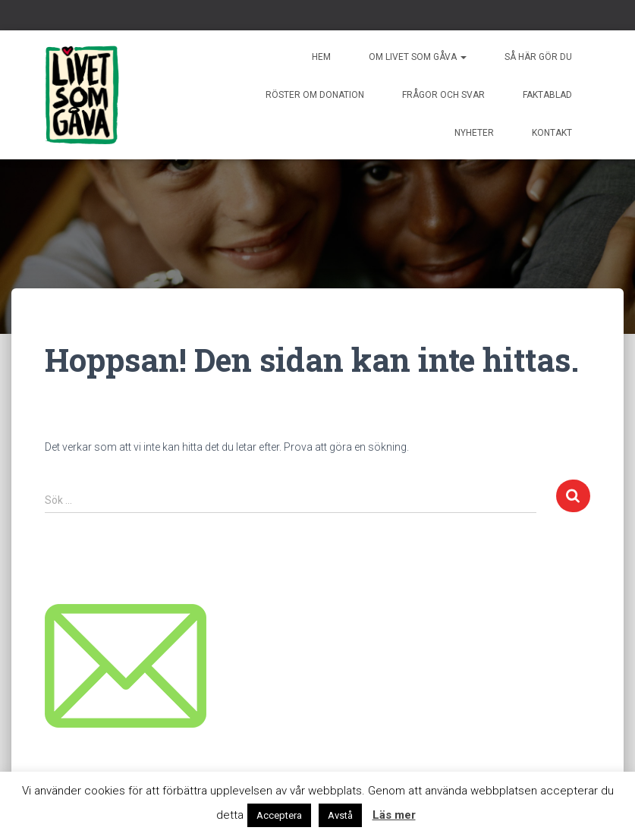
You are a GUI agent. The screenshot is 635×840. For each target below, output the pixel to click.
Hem (321, 57)
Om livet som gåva (418, 57)
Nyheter (474, 133)
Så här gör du (538, 57)
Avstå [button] (340, 815)
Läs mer (394, 815)
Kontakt (552, 133)
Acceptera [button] (279, 815)
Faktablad (547, 95)
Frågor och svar (443, 95)
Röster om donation (315, 95)
